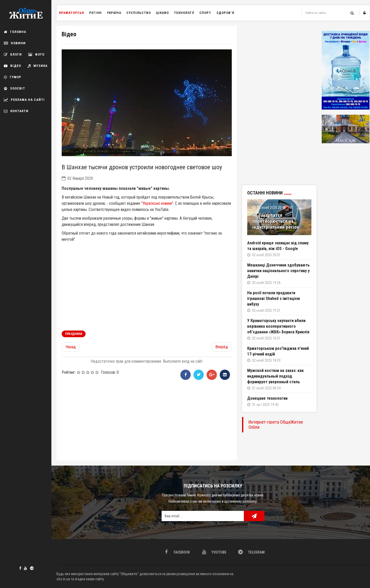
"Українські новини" (157, 203)
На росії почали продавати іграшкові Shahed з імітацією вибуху (274, 299)
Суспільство (139, 13)
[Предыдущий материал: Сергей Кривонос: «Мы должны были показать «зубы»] (71, 347)
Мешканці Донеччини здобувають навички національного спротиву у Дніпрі (278, 271)
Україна (114, 13)
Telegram (31, 568)
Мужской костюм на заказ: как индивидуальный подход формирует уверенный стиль (275, 376)
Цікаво (162, 13)
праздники (74, 334)
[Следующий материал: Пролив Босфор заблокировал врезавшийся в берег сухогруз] (222, 347)
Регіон (95, 13)
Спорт (205, 13)
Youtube (25, 568)
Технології (184, 13)
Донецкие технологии (267, 398)
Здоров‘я (225, 13)
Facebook (20, 568)
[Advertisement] (147, 419)
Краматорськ (72, 13)
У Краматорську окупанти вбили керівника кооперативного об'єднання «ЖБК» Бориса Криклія (278, 326)
